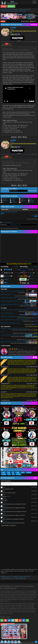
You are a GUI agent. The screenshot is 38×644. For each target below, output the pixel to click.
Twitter (13, 199)
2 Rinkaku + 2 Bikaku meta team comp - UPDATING (15, 328)
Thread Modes (34, 25)
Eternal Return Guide (20, 11)
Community (15, 9)
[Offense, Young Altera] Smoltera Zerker (11, 301)
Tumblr (13, 201)
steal (18, 472)
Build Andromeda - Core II (8, 294)
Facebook (4, 199)
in (13, 472)
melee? (29, 472)
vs (14, 474)
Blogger (31, 201)
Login (4, 6)
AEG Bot (8, 497)
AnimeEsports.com (5, 9)
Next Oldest (5, 189)
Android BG (20, 643)
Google (31, 202)
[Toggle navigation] (34, 2)
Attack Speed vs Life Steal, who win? (10, 323)
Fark (3, 202)
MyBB (7, 643)
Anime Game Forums (25, 9)
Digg (30, 199)
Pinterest (22, 201)
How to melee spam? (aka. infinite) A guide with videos (15, 320)
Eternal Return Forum (8, 11)
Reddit (22, 199)
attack (19, 474)
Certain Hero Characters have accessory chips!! (13, 316)
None (2, 332)
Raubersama (21, 349)
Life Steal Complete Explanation (9, 212)
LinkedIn (13, 202)
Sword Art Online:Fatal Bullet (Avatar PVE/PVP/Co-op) (15, 335)
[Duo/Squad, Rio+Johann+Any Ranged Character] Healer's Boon (17, 342)
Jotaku (28, 50)
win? (4, 472)
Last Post (3, 21)
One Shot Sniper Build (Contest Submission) (12, 298)
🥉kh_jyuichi (7, 276)
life (9, 474)
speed (4, 474)
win (9, 472)
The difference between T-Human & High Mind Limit (15, 310)
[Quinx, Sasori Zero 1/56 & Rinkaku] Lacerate (13, 291)
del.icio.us (4, 201)
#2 (35, 161)
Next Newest (13, 189)
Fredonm (6, 279)
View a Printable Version (8, 222)
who (23, 472)
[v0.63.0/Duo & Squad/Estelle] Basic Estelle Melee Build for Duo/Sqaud (17, 305)
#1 (35, 49)
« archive (35, 478)
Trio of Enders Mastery (7, 313)
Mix (21, 202)
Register (11, 6)
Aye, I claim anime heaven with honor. (15, 637)
